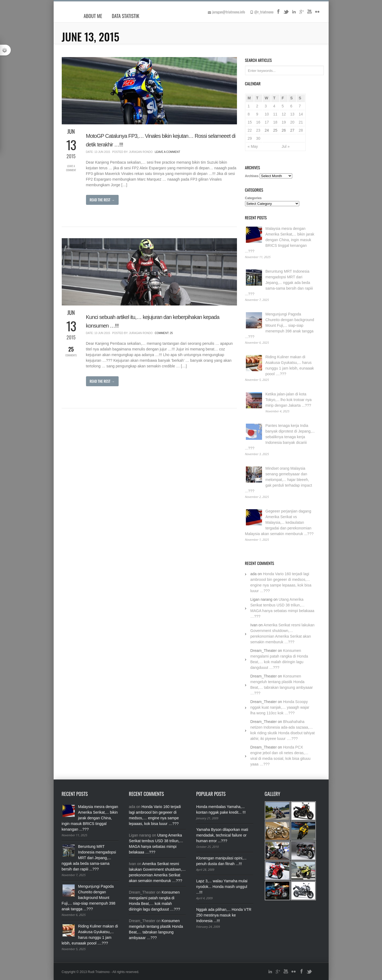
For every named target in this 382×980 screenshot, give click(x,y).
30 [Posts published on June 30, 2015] (258, 138)
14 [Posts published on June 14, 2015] (301, 114)
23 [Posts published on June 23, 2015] (258, 130)
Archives (252, 176)
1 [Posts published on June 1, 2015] (249, 106)
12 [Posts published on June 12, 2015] (284, 114)
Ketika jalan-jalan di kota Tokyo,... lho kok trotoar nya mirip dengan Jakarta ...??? (289, 400)
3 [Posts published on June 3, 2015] (266, 106)
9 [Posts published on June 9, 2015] (257, 114)
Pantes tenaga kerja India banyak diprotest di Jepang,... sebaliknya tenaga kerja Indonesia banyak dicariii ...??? (280, 437)
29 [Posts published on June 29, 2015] (250, 138)
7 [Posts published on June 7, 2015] (300, 106)
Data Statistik (126, 16)
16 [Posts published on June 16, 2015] (258, 122)
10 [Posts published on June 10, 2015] (267, 114)
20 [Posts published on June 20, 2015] (292, 122)
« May (253, 146)
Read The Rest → (102, 200)
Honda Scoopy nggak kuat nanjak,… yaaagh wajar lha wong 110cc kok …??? (280, 707)
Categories (253, 198)
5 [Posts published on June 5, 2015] (283, 106)
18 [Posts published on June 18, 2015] (275, 122)
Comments (71, 351)
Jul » (286, 146)
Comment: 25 (164, 333)
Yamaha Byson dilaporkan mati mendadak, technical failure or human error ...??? (222, 835)
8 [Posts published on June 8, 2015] (249, 114)
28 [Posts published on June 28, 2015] (301, 130)
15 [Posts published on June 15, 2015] (250, 122)
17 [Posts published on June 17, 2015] (267, 122)
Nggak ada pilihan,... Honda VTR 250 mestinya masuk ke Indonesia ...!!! (224, 915)
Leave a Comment (71, 168)
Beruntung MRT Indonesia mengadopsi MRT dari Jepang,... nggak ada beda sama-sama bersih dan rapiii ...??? (279, 283)
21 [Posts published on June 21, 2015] (301, 122)
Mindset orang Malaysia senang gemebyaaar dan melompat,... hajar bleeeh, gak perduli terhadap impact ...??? (279, 480)
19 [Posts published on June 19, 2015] (284, 122)
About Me (93, 16)
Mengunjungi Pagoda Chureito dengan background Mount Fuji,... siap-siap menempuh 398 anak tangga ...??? (280, 325)
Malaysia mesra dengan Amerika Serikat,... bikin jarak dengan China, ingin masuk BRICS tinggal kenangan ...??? (280, 240)
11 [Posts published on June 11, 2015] (275, 114)
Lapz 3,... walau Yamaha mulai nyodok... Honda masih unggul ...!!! (222, 887)
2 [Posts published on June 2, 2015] (257, 106)
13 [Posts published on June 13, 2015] (292, 114)
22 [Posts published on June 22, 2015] (250, 130)
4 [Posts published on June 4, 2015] (274, 106)
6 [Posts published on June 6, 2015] (291, 106)
